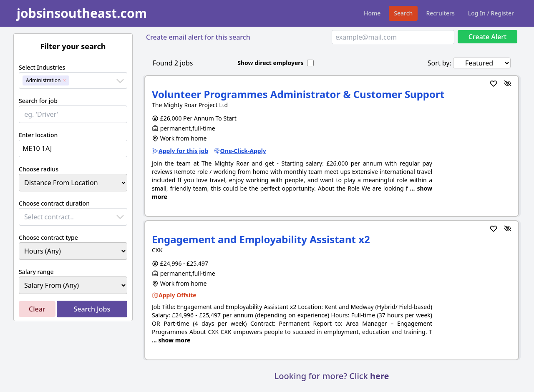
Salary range (36, 272)
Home (372, 13)
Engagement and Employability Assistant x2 (261, 239)
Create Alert (487, 37)
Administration (43, 80)
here (379, 376)
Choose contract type (48, 237)
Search (403, 13)
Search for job (38, 101)
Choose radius (39, 169)
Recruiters (440, 13)
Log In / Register (491, 13)
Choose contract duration (54, 203)
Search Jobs (92, 309)
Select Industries (42, 67)
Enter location (38, 135)
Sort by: (440, 63)
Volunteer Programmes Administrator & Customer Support (298, 94)
